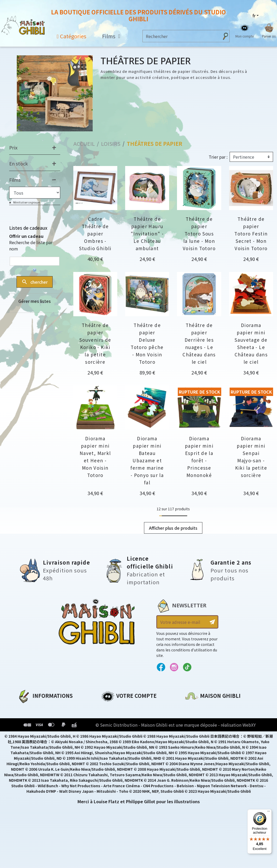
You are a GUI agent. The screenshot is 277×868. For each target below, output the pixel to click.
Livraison (27, 744)
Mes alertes (114, 753)
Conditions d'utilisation (45, 726)
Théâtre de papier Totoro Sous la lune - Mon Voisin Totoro (199, 234)
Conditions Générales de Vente (52, 735)
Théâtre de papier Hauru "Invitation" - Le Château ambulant (147, 234)
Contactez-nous (203, 757)
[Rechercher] (181, 36)
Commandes (115, 717)
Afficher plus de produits (173, 528)
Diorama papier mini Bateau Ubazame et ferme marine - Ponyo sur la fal (147, 460)
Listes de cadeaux (28, 228)
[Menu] (269, 812)
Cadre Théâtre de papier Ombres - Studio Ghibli (95, 234)
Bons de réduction (122, 735)
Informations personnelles (131, 708)
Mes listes (112, 744)
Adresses (111, 726)
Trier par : (218, 157)
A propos (27, 708)
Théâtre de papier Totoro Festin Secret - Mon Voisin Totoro (251, 234)
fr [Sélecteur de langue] (254, 15)
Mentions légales (36, 717)
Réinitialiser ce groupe (26, 202)
